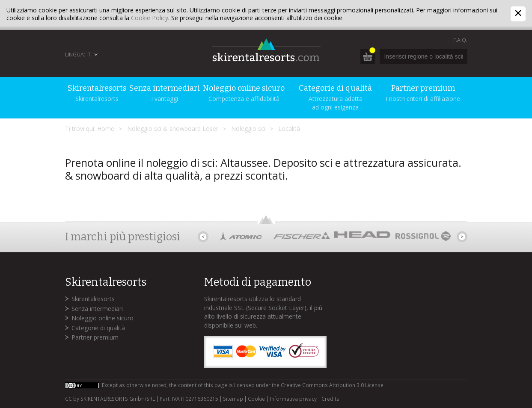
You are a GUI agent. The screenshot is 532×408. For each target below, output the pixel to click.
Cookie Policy (150, 18)
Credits (330, 399)
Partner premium (95, 337)
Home (106, 129)
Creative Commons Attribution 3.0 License (332, 385)
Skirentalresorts (93, 299)
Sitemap (233, 399)
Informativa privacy (293, 399)
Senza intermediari (97, 309)
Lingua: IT (78, 55)
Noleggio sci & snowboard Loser (173, 129)
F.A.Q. (460, 40)
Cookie (256, 399)
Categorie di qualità (98, 328)
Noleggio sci (248, 129)
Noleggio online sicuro (103, 318)
